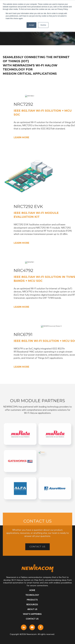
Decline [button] (43, 25)
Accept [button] (32, 25)
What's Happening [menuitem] (32, 614)
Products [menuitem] (32, 600)
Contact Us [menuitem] (32, 619)
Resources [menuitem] (32, 605)
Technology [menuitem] (32, 595)
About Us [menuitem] (32, 609)
